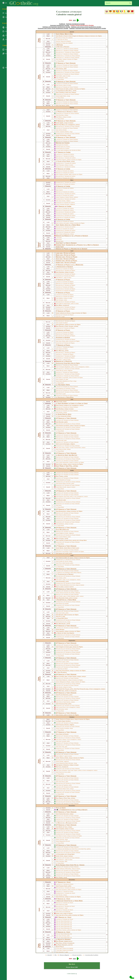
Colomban (61, 861)
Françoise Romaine (64, 204)
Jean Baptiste (73, 455)
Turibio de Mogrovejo (64, 234)
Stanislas (62, 272)
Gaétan (61, 578)
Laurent (61, 587)
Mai (72, 319)
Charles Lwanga (63, 405)
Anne (70, 540)
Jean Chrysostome (64, 671)
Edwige (61, 761)
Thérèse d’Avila (64, 758)
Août (72, 555)
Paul (71, 91)
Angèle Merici (63, 96)
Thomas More (77, 448)
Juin (72, 399)
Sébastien (61, 78)
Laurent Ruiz (62, 707)
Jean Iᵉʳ (61, 360)
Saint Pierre (75, 849)
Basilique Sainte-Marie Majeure (73, 572)
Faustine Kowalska (64, 728)
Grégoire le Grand (64, 647)
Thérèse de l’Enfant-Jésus (67, 719)
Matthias (62, 351)
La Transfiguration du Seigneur (65, 574)
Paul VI (61, 394)
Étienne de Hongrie (64, 603)
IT (121, 13)
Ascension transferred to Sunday (60, 25)
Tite (70, 92)
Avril (72, 251)
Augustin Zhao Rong (64, 496)
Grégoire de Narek (63, 174)
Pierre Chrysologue (64, 552)
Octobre (72, 717)
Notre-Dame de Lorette (62, 904)
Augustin (61, 631)
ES (114, 13)
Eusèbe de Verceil (63, 561)
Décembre (72, 880)
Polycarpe (61, 165)
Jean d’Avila (62, 341)
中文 (132, 13)
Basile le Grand (63, 36)
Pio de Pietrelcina (64, 695)
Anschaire (61, 115)
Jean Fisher (62, 448)
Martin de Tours (63, 827)
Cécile (61, 856)
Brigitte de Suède (64, 533)
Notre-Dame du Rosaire (62, 734)
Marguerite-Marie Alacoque (66, 763)
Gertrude (62, 839)
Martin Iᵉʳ (61, 278)
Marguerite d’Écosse (65, 841)
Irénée (61, 464)
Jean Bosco (62, 105)
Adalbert (61, 298)
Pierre (68, 161)
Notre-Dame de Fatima (62, 349)
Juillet (72, 470)
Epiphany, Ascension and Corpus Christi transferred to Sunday (88, 28)
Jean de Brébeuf (63, 770)
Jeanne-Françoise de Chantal (67, 593)
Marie (69, 548)
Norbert (61, 412)
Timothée (62, 92)
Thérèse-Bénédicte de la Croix (67, 585)
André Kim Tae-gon (64, 689)
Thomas (61, 476)
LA (125, 13)
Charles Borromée (64, 814)
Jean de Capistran (63, 785)
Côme (60, 702)
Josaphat (62, 829)
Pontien (61, 596)
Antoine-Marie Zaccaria (65, 483)
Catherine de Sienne (65, 313)
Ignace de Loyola (64, 553)
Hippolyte (73, 596)
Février (72, 108)
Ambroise (62, 897)
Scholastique (63, 135)
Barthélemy (62, 624)
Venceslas (61, 709)
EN (107, 13)
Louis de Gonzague (64, 444)
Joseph (62, 225)
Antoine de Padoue (64, 426)
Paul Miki (61, 125)
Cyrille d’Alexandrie (64, 462)
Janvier (72, 32)
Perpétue (62, 197)
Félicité (71, 197)
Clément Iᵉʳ (62, 860)
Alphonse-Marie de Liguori (66, 558)
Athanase (62, 325)
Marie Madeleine (64, 530)
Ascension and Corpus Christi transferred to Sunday (53, 28)
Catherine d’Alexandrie (65, 869)
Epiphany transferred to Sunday (75, 24)
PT (129, 13)
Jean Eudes (62, 613)
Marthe (62, 548)
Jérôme (61, 715)
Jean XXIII (61, 747)
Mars (72, 180)
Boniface (61, 409)
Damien (68, 702)
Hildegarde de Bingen (65, 682)
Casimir (61, 190)
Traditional (62, 24)
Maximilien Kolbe (64, 598)
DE (110, 13)
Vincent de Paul (63, 704)
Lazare (77, 548)
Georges (61, 300)
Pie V (60, 317)
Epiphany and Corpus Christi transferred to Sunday (86, 27)
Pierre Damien (62, 160)
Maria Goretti (63, 487)
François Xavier (63, 886)
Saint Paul (84, 849)
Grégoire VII (62, 379)
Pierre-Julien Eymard (64, 563)
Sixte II (61, 580)
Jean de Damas (63, 890)
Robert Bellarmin (63, 680)
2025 (74, 20)
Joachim (61, 540)
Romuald (61, 440)
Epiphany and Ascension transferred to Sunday (56, 27)
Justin (61, 402)
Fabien (61, 76)
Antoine (61, 69)
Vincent (61, 85)
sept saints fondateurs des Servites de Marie (69, 150)
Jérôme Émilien (63, 130)
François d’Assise (64, 725)
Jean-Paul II (62, 782)
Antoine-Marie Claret (64, 789)
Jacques (61, 538)
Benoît (61, 500)
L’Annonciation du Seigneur (64, 267)
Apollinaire (61, 524)
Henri (60, 505)
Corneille (61, 676)
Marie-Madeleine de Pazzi (66, 381)
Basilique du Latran (72, 823)
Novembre (72, 806)
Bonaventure (62, 511)
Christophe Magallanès (65, 367)
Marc (61, 305)
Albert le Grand (63, 836)
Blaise (60, 117)
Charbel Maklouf (63, 537)
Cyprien (74, 676)
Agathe (62, 123)
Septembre (72, 641)
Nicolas (61, 895)
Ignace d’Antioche (64, 765)
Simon (61, 798)
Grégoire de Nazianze (78, 36)
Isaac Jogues (74, 770)
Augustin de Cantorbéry (65, 388)
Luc (60, 767)
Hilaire (60, 59)
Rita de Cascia (63, 370)
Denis (60, 739)
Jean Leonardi (62, 741)
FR (118, 13)
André (61, 878)
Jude (69, 798)
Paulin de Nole (63, 449)
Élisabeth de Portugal (65, 480)
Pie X (60, 616)
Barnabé (61, 422)
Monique (62, 629)
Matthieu (62, 691)
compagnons (71, 125)
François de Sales (64, 89)
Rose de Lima (63, 622)
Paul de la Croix (63, 772)
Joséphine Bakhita (64, 132)
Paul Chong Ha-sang (83, 689)
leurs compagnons (88, 770)
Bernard (61, 615)
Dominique (62, 581)
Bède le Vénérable (63, 378)
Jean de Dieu (62, 201)
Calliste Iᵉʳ (61, 756)
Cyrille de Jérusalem (64, 223)
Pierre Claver (62, 662)
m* (53, 150)
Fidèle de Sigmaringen (64, 304)
